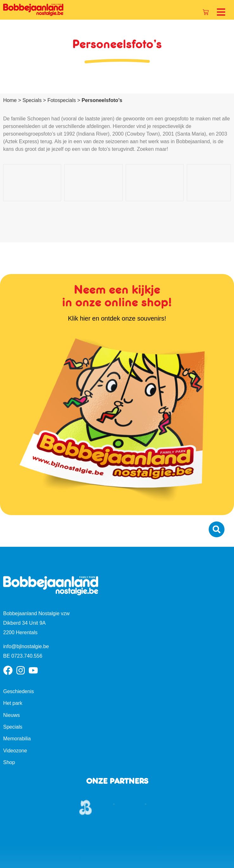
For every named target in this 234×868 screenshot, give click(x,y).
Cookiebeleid (127, 859)
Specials (32, 100)
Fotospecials (62, 100)
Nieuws (11, 682)
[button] (217, 496)
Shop (9, 729)
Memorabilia (17, 705)
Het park (13, 670)
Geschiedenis (19, 658)
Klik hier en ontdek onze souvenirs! (117, 285)
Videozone (15, 717)
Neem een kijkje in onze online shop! (117, 262)
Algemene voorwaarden (204, 859)
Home (10, 100)
